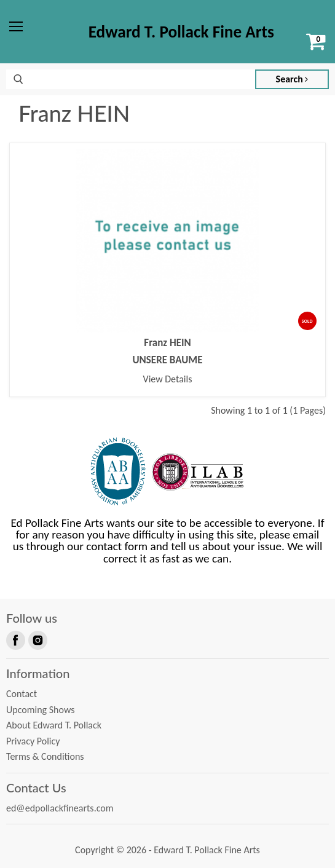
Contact (22, 694)
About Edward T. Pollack (54, 725)
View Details (168, 379)
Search (292, 79)
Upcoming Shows (40, 710)
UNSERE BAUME (168, 360)
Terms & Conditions (45, 756)
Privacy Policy (33, 741)
